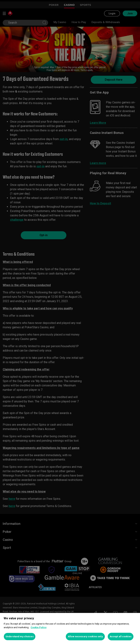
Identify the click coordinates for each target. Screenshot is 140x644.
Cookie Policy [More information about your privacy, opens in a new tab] (39, 627)
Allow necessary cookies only (85, 636)
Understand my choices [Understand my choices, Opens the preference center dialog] (20, 636)
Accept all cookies (121, 636)
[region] (70, 628)
